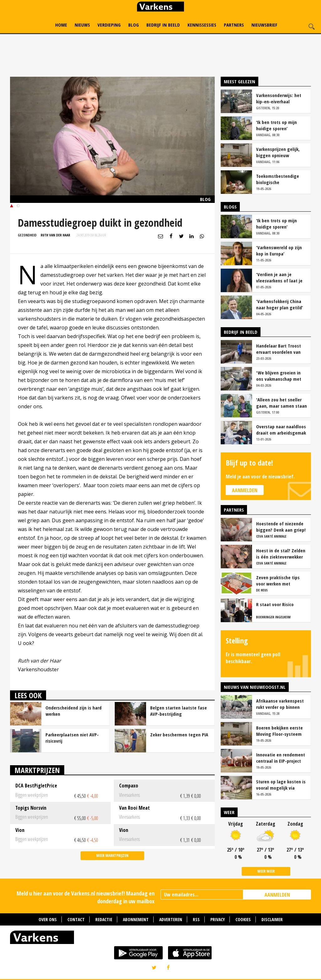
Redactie (104, 919)
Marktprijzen (37, 770)
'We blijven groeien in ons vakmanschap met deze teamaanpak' (279, 376)
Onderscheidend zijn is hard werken (74, 711)
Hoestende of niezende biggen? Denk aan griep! (281, 527)
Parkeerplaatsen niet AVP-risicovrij (72, 738)
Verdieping (109, 25)
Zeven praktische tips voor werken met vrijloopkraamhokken (278, 580)
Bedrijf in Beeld (163, 25)
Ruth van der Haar (55, 235)
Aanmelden (245, 490)
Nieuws (82, 25)
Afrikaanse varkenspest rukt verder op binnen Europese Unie (280, 704)
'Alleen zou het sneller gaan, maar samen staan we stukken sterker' (282, 403)
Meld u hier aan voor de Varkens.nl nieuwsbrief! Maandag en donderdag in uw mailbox (86, 897)
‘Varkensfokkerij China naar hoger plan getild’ (279, 304)
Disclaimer (272, 919)
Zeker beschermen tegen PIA (179, 735)
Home (61, 25)
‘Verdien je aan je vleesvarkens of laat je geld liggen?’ (279, 277)
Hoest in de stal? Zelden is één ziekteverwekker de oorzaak (281, 554)
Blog (134, 25)
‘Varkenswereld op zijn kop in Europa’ (279, 250)
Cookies (243, 919)
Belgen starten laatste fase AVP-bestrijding (179, 711)
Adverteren (171, 919)
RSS (196, 919)
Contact (76, 919)
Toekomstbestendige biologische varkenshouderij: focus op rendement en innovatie (279, 179)
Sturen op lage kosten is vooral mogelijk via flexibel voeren (281, 785)
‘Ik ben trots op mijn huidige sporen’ (276, 125)
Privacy (218, 919)
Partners (234, 25)
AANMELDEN (277, 895)
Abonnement (136, 919)
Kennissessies (202, 25)
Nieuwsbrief (264, 25)
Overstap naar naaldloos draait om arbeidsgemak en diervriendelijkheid (281, 430)
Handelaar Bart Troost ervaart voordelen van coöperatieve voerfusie (279, 349)
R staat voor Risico (275, 604)
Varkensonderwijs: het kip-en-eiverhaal (279, 98)
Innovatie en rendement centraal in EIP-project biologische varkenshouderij (281, 758)
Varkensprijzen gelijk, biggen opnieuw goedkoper (278, 152)
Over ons (48, 919)
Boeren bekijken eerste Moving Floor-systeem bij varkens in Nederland (281, 731)
